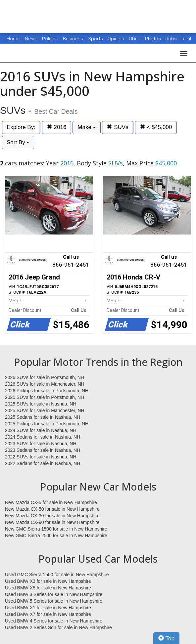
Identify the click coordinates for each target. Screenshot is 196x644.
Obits (135, 39)
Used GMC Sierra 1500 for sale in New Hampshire (57, 575)
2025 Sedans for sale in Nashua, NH (43, 417)
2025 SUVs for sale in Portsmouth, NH (45, 397)
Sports (96, 39)
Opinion (117, 39)
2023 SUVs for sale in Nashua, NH (41, 444)
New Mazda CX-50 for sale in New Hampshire (52, 509)
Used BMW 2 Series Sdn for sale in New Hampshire (58, 627)
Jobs (172, 39)
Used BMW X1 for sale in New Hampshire (48, 608)
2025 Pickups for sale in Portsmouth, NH (47, 424)
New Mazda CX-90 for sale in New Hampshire (52, 522)
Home (13, 39)
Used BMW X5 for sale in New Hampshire (48, 588)
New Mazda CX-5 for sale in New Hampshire (51, 502)
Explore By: (21, 127)
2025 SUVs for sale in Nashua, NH (41, 404)
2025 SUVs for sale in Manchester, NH (45, 410)
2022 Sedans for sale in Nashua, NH (43, 463)
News (31, 39)
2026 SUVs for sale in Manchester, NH (45, 384)
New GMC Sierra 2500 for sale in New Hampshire (56, 536)
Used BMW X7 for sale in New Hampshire (48, 614)
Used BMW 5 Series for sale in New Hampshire (54, 601)
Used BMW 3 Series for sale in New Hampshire (54, 594)
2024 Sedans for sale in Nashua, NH (43, 437)
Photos (154, 39)
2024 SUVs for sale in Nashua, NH (41, 430)
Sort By (18, 142)
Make (86, 127)
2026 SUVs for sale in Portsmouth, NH (45, 377)
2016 (57, 127)
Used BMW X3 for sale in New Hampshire (48, 581)
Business (74, 39)
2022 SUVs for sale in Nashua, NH (41, 457)
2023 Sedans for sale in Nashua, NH (43, 450)
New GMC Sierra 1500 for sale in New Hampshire (56, 529)
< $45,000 (156, 127)
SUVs (117, 127)
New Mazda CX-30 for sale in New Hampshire (52, 516)
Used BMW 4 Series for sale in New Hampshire (54, 621)
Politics (50, 39)
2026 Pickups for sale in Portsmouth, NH (47, 391)
